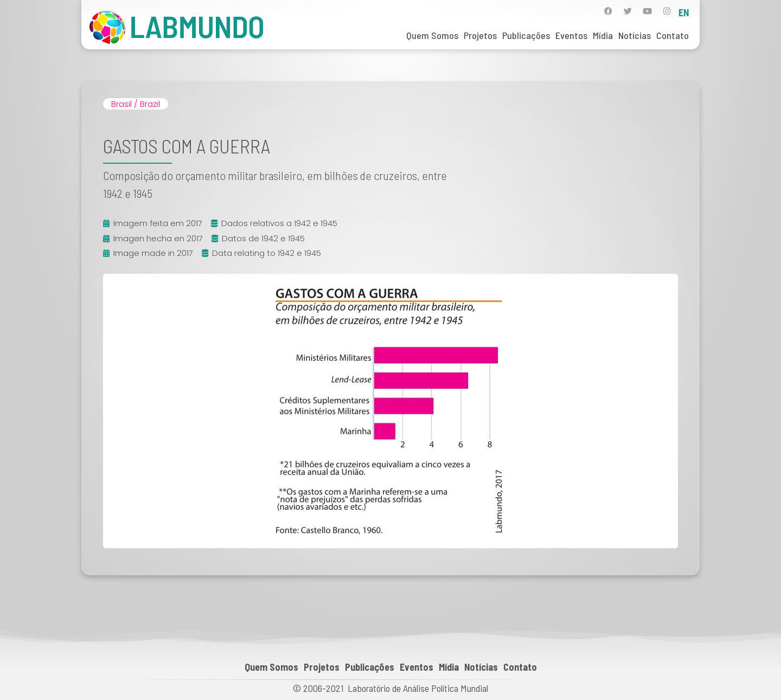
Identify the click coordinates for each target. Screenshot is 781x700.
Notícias (635, 35)
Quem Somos (432, 35)
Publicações (526, 35)
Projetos (480, 35)
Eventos (571, 35)
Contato (673, 35)
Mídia (603, 35)
